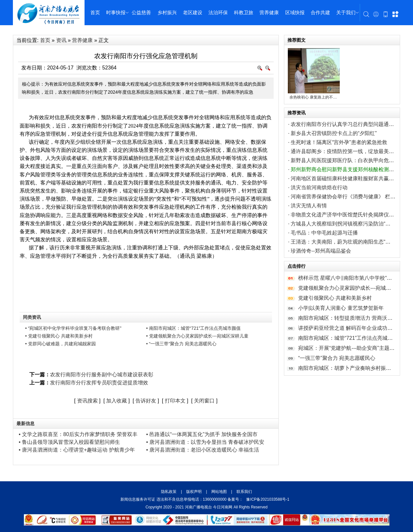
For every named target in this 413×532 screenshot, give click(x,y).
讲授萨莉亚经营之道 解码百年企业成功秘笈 (348, 328)
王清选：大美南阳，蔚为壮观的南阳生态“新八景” (347, 242)
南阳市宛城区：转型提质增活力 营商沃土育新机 (353, 318)
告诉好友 (146, 401)
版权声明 (194, 492)
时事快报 (116, 12)
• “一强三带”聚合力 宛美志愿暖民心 (181, 344)
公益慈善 (141, 12)
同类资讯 (32, 317)
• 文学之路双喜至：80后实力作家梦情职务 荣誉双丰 (78, 434)
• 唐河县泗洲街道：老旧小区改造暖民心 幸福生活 (203, 450)
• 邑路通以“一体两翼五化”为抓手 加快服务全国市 (202, 434)
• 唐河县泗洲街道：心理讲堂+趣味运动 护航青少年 (77, 450)
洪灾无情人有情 (309, 206)
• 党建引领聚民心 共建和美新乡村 (59, 336)
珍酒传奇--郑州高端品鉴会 (321, 251)
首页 (95, 12)
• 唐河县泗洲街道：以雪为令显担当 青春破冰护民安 (205, 442)
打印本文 (175, 401)
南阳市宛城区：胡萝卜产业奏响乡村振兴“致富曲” (354, 368)
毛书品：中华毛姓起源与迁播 (324, 233)
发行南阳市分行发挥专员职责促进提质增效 (99, 383)
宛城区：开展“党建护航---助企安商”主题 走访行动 (355, 348)
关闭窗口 (204, 401)
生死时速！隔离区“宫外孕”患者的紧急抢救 (339, 142)
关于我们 (346, 12)
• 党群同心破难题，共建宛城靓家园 (60, 344)
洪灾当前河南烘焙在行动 (319, 188)
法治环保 (218, 12)
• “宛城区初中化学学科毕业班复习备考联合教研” (73, 328)
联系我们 (243, 492)
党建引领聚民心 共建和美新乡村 (335, 298)
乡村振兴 (167, 12)
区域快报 (295, 12)
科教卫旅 (244, 12)
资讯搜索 (87, 401)
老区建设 (193, 12)
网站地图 (219, 492)
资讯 (61, 40)
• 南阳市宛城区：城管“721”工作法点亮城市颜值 (193, 328)
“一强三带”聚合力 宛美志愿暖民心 (337, 358)
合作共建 (320, 12)
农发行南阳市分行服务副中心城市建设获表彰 (102, 375)
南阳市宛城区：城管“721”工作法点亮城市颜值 (351, 338)
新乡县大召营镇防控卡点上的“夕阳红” (334, 133)
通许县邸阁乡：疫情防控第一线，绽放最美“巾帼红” (349, 151)
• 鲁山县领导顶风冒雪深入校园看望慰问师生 (69, 442)
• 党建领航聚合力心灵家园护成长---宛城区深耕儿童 (197, 336)
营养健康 (269, 12)
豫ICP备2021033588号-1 (268, 499)
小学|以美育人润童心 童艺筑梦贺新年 (341, 308)
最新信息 (25, 423)
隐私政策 (169, 492)
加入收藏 (116, 401)
